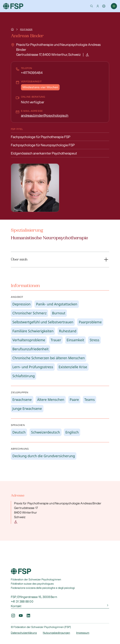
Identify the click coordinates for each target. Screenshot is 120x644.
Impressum (83, 633)
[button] (92, 6)
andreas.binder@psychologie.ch (45, 115)
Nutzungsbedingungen (56, 633)
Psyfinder (26, 29)
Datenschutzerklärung (24, 633)
